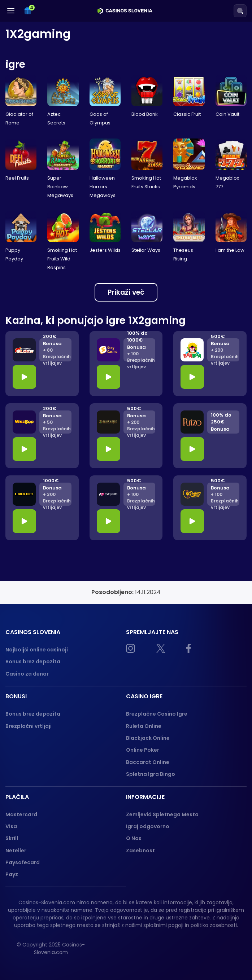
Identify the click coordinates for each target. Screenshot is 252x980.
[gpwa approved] (229, 952)
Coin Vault (227, 114)
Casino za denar (27, 674)
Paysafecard (23, 862)
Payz (12, 874)
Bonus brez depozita (33, 662)
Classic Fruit (187, 114)
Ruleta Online (144, 726)
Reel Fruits (17, 178)
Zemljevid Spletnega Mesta (162, 814)
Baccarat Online (148, 762)
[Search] (240, 11)
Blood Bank (145, 114)
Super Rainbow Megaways (60, 187)
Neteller (16, 851)
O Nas (134, 838)
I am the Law (230, 250)
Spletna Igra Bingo (151, 774)
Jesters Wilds (105, 250)
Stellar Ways (146, 250)
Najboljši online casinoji (37, 650)
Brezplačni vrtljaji (29, 726)
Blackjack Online (148, 738)
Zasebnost (140, 851)
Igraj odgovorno (148, 826)
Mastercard (21, 814)
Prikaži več (126, 292)
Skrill (12, 838)
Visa (11, 826)
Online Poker (143, 750)
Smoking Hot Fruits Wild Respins (62, 259)
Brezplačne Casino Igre (157, 714)
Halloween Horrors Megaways (103, 187)
